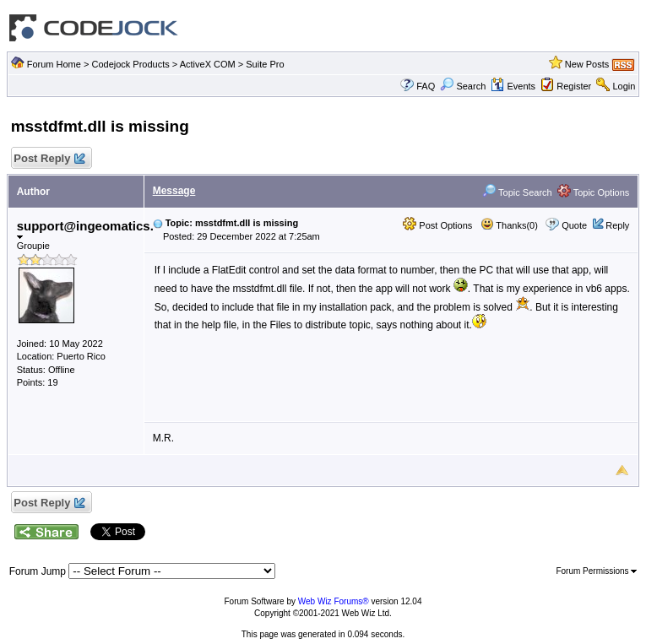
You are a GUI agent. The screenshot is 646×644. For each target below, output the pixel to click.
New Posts (587, 64)
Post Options (437, 225)
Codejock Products (130, 64)
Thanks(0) (509, 225)
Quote (574, 225)
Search (463, 86)
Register (574, 86)
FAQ (426, 86)
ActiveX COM (208, 64)
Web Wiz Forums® (334, 601)
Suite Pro (265, 64)
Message (174, 191)
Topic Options (594, 192)
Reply (617, 225)
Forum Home (54, 64)
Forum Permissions (596, 571)
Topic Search (517, 192)
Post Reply (49, 159)
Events (513, 86)
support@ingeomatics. (85, 229)
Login (624, 86)
